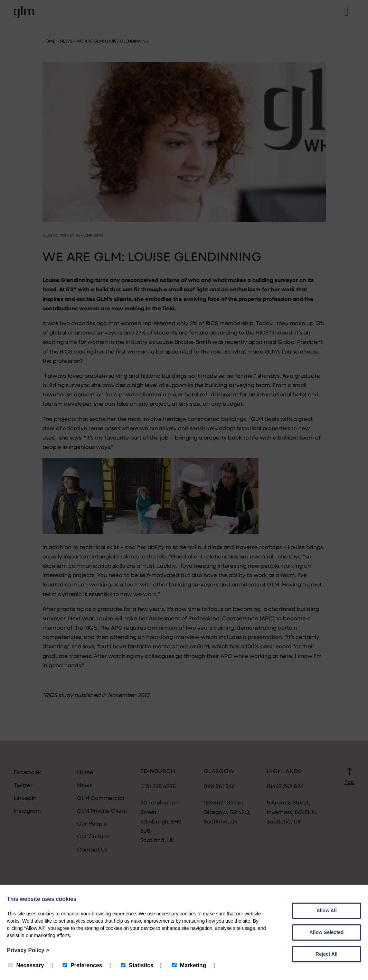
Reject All (326, 954)
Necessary (26, 965)
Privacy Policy (28, 950)
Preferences (82, 965)
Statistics (137, 965)
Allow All (327, 911)
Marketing (189, 965)
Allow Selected (327, 932)
